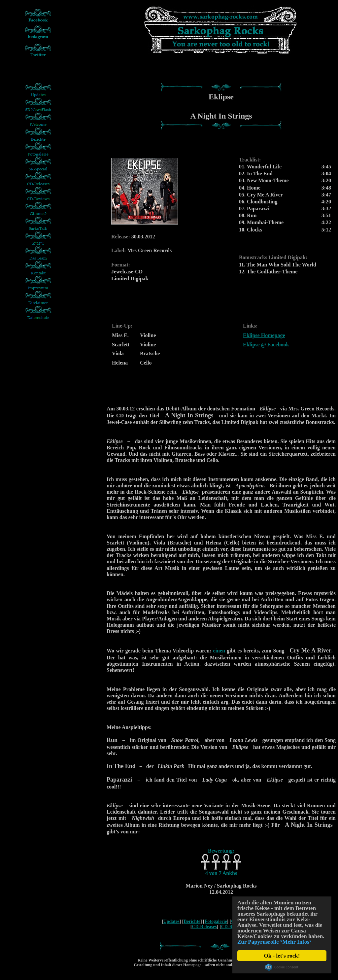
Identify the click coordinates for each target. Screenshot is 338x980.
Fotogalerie (216, 921)
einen (219, 651)
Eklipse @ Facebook (266, 345)
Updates (171, 921)
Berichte (192, 921)
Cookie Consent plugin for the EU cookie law (282, 967)
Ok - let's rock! (282, 956)
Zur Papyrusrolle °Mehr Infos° (274, 942)
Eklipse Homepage (264, 335)
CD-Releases (204, 927)
